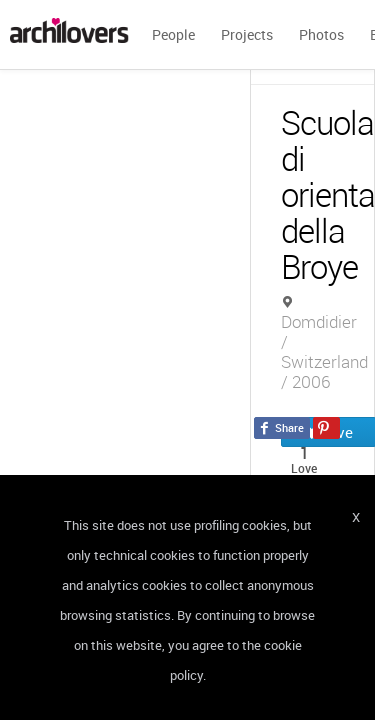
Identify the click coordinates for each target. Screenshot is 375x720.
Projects (247, 34)
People (173, 34)
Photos (321, 34)
